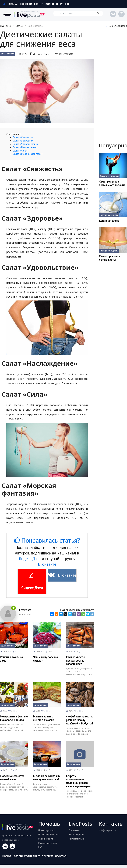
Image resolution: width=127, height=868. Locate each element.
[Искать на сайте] (78, 13)
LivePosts (5, 26)
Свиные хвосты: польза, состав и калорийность (76, 661)
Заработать (61, 856)
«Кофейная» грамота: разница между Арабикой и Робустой (79, 720)
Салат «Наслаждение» (25, 147)
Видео (50, 4)
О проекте (63, 4)
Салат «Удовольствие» (25, 144)
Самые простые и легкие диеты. (110, 258)
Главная (11, 4)
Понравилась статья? (47, 540)
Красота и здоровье (109, 176)
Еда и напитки (7, 54)
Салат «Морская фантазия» (28, 154)
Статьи (39, 4)
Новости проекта (77, 834)
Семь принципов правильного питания (112, 183)
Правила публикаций (48, 834)
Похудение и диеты (109, 215)
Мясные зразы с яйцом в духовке (43, 718)
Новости (26, 4)
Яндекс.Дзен (30, 559)
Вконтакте (47, 564)
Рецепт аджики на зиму (11, 659)
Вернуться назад (116, 26)
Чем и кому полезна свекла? (45, 659)
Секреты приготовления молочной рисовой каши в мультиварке (78, 781)
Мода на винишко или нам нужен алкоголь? (47, 778)
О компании (74, 830)
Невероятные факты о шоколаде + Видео (14, 718)
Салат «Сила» (20, 151)
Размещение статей (48, 843)
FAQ (40, 847)
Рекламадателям (77, 839)
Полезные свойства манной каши (12, 778)
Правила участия (46, 830)
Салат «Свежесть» (23, 137)
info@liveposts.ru (107, 830)
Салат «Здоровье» (23, 141)
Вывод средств (46, 839)
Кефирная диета (109, 221)
